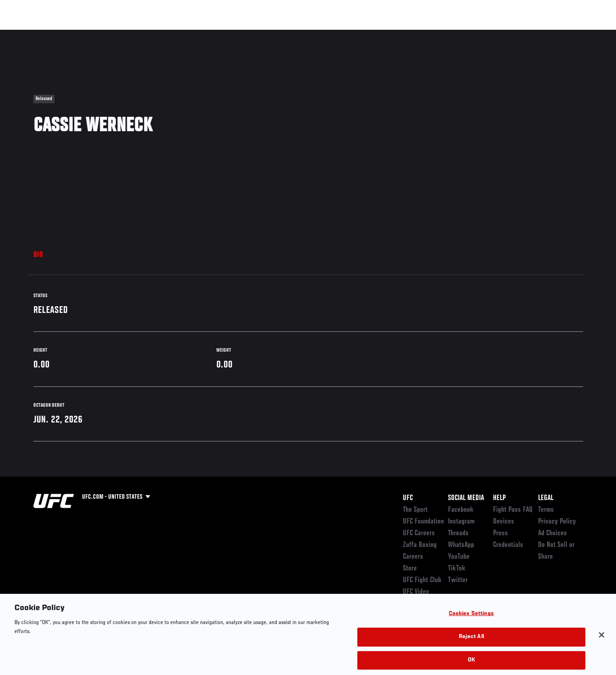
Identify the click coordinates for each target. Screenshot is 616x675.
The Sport (415, 510)
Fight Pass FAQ (513, 510)
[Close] (602, 645)
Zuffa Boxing (522, 34)
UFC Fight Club (422, 580)
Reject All (471, 647)
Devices (504, 522)
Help (499, 498)
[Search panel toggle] (587, 34)
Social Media (466, 498)
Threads (458, 533)
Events (25, 34)
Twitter (458, 580)
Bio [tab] (38, 255)
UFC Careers (419, 533)
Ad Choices (552, 533)
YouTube (459, 557)
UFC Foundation (423, 522)
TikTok (457, 569)
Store (410, 569)
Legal (546, 498)
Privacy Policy (557, 522)
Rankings (63, 34)
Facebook (461, 510)
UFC (408, 498)
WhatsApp (461, 545)
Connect (442, 34)
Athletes (103, 34)
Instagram (461, 522)
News (138, 34)
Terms (546, 510)
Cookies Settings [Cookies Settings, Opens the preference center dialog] (471, 624)
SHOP (562, 34)
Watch (479, 34)
